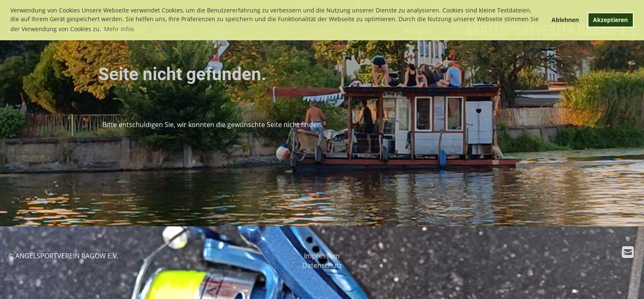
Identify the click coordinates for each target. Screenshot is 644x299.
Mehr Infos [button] (119, 29)
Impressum (322, 256)
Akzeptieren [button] (610, 20)
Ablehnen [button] (565, 20)
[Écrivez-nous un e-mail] (628, 252)
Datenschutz (322, 265)
